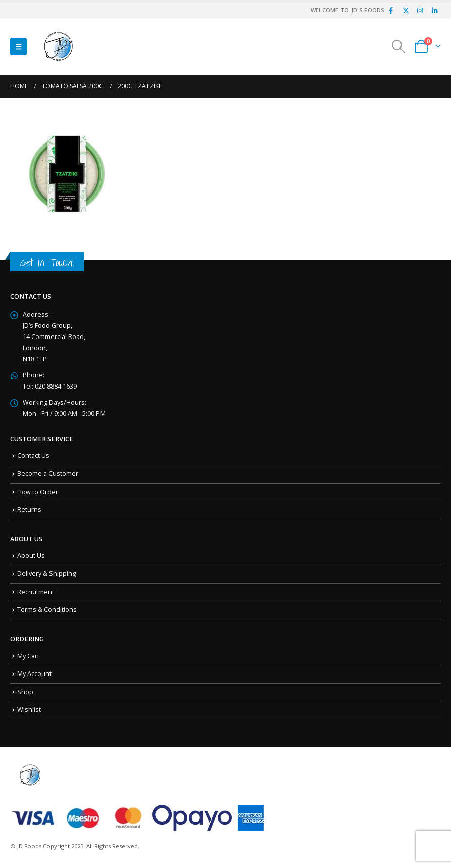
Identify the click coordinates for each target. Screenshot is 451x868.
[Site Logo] (59, 46)
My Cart (28, 656)
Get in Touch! (47, 262)
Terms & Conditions (47, 610)
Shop (25, 692)
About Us (31, 556)
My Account (34, 674)
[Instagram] (420, 10)
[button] (18, 46)
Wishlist (29, 710)
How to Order (38, 492)
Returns (29, 510)
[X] (406, 10)
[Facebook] (391, 10)
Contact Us (33, 455)
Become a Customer (48, 474)
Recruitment (36, 592)
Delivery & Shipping (46, 574)
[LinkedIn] (434, 10)
